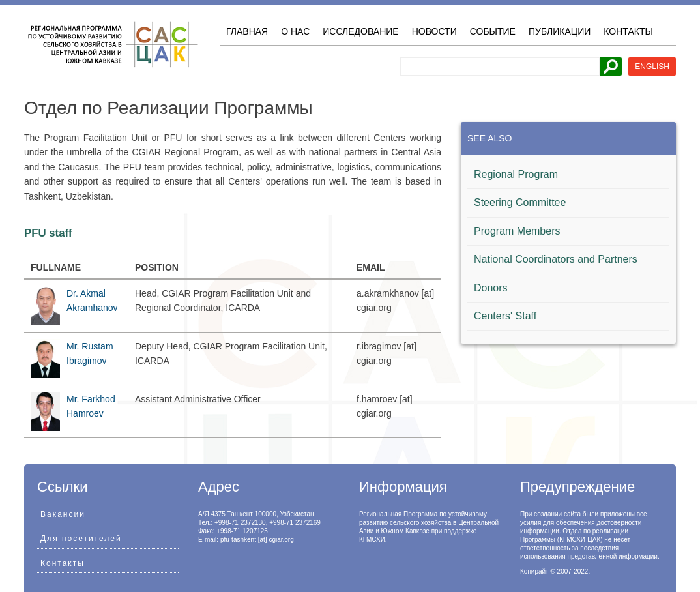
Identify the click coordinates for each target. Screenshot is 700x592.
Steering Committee (520, 202)
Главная (247, 31)
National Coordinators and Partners (556, 259)
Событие (493, 31)
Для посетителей (81, 539)
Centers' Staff (505, 316)
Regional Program (516, 174)
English (652, 67)
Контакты (628, 31)
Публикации (560, 31)
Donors (491, 288)
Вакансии (63, 514)
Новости (434, 31)
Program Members (517, 231)
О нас (295, 31)
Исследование (360, 31)
